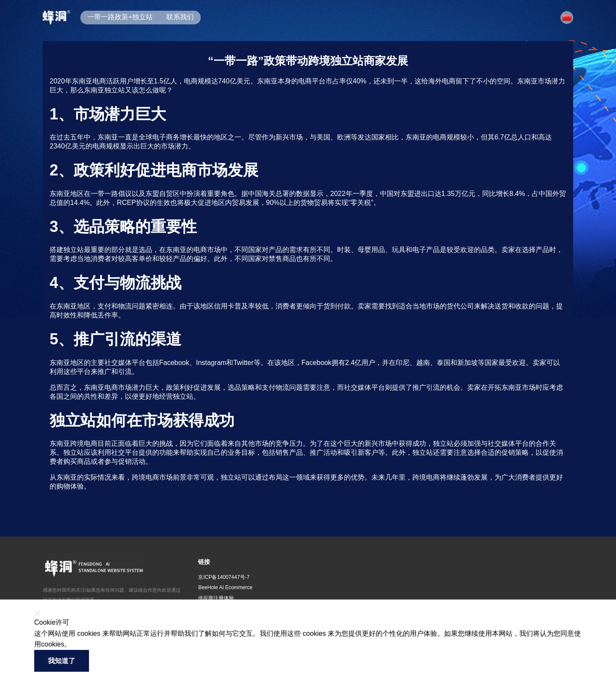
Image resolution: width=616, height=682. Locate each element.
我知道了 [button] (62, 661)
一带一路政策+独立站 (120, 17)
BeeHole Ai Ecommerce (225, 587)
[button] (567, 18)
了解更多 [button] (85, 644)
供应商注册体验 (216, 598)
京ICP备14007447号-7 (224, 577)
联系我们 (180, 17)
